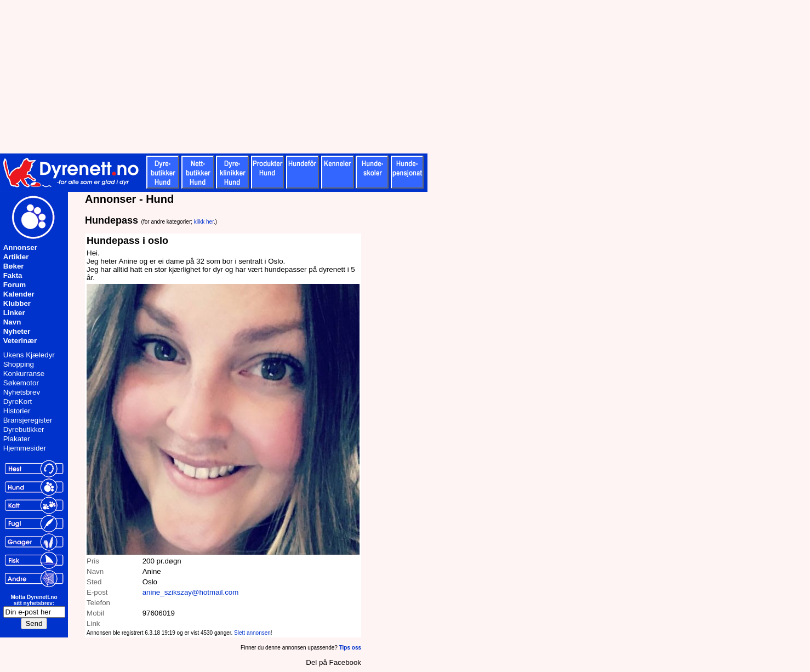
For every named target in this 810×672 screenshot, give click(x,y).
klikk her (204, 222)
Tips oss (350, 648)
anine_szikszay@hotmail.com (191, 592)
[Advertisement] (269, 77)
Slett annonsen (252, 633)
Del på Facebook (333, 662)
